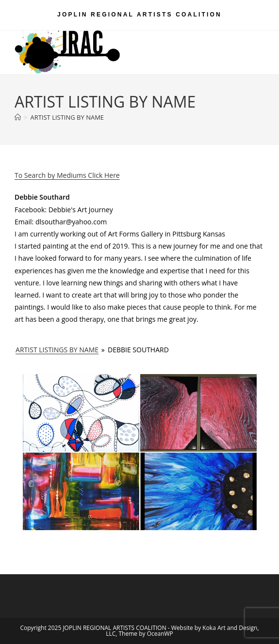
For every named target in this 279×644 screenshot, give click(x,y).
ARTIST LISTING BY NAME (67, 117)
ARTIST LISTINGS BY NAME (57, 350)
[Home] (18, 117)
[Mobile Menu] (250, 42)
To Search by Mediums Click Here (67, 175)
